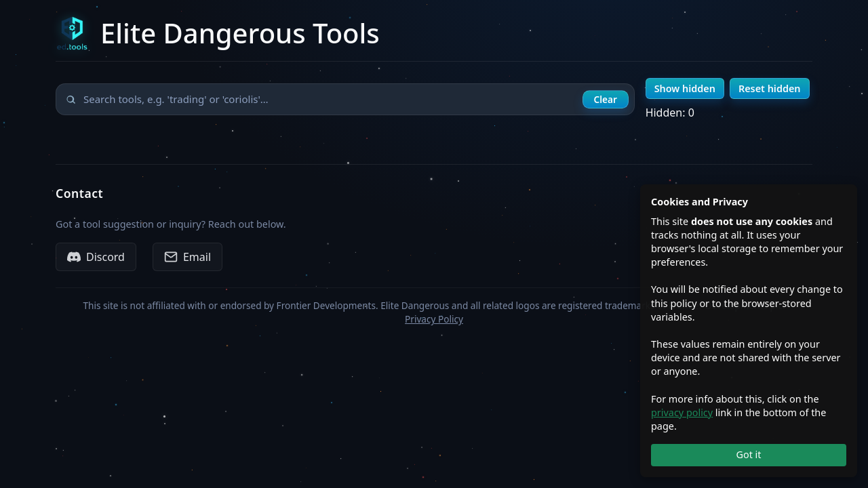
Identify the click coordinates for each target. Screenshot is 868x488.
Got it (748, 454)
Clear (605, 99)
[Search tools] (345, 99)
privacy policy (682, 412)
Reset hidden (770, 88)
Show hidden (685, 88)
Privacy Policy (434, 319)
